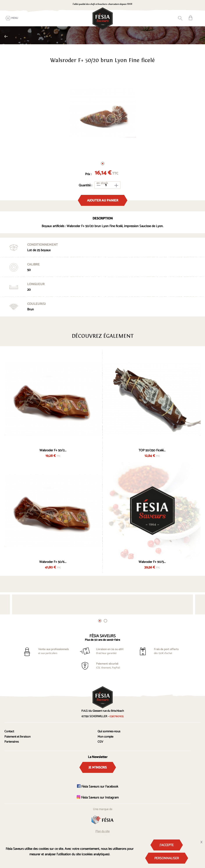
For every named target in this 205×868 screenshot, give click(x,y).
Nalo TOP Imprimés (6, 36)
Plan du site (102, 832)
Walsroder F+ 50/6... (53, 562)
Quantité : (85, 185)
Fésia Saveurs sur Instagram (98, 798)
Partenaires (12, 742)
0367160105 (158, 4)
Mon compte (105, 737)
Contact (9, 732)
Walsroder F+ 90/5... (152, 562)
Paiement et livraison (17, 737)
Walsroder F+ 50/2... (53, 450)
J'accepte (167, 845)
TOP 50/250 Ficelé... (152, 450)
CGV (100, 742)
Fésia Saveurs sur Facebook (98, 787)
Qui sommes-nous (109, 732)
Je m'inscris (98, 768)
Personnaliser (167, 858)
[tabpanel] (102, 113)
